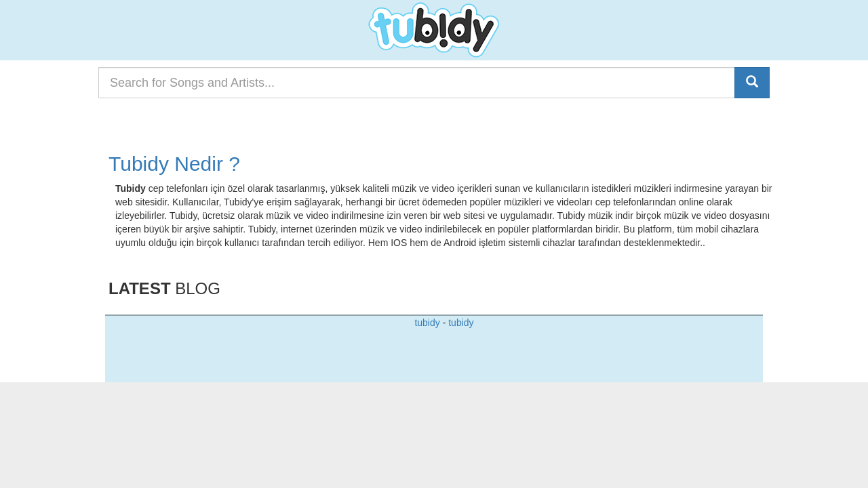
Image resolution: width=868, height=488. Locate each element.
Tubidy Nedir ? (174, 164)
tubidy (427, 323)
